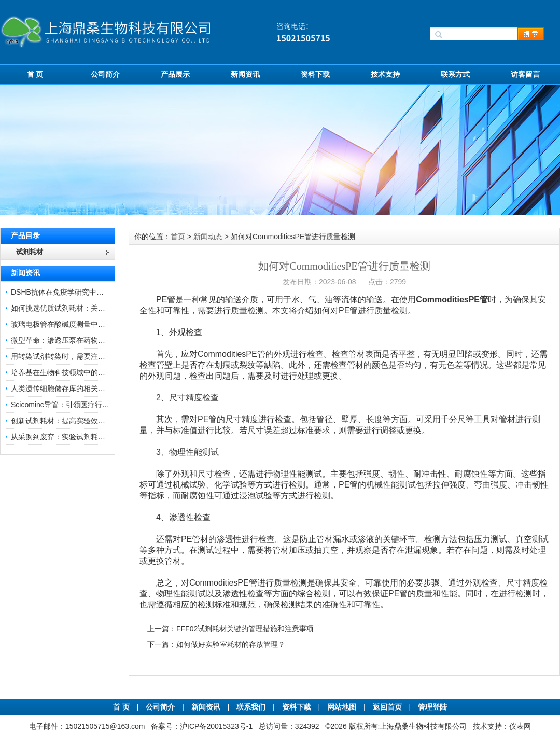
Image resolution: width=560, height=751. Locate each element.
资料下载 (315, 74)
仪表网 (520, 726)
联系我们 (251, 707)
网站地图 (342, 707)
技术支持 (385, 74)
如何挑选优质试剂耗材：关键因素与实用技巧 (83, 308)
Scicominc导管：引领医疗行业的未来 (71, 405)
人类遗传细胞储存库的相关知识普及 (69, 388)
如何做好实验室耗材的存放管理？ (231, 644)
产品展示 (175, 74)
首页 (178, 237)
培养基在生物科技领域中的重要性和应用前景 (83, 372)
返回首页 (388, 707)
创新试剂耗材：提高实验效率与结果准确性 (80, 421)
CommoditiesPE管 (452, 300)
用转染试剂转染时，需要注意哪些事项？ (76, 356)
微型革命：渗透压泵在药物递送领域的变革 (80, 340)
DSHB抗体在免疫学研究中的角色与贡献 (75, 292)
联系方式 (455, 74)
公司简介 (105, 74)
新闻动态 (208, 237)
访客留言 (525, 74)
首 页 (35, 74)
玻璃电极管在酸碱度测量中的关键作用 (73, 324)
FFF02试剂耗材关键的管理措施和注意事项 (245, 629)
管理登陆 (432, 707)
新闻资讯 (245, 74)
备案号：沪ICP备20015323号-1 (202, 726)
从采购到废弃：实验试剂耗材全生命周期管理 (83, 437)
